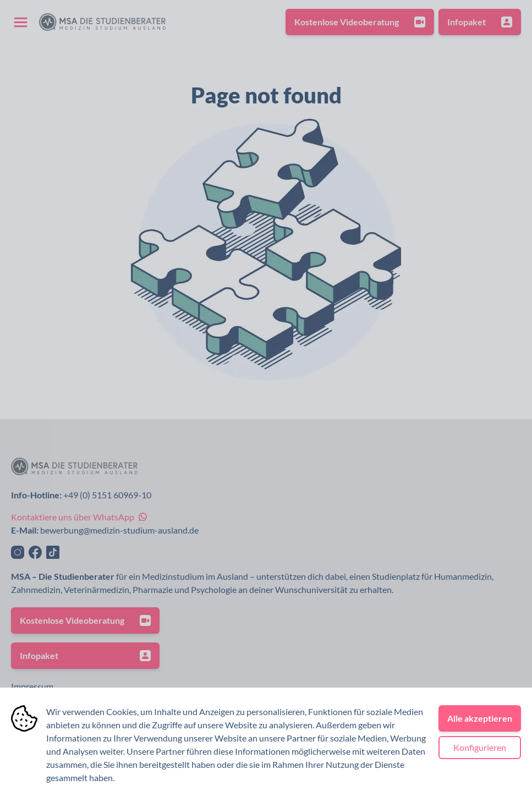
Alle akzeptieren (480, 718)
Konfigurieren (480, 747)
